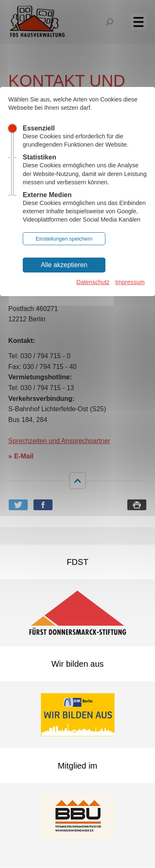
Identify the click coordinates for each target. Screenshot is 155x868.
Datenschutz (93, 282)
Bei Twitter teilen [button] (18, 505)
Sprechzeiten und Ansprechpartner (59, 441)
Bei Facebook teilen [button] (43, 505)
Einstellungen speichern (64, 239)
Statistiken (39, 157)
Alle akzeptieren (64, 265)
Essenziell (39, 128)
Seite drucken (137, 505)
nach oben (77, 480)
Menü (143, 22)
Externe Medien (47, 195)
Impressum (130, 282)
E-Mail (24, 456)
